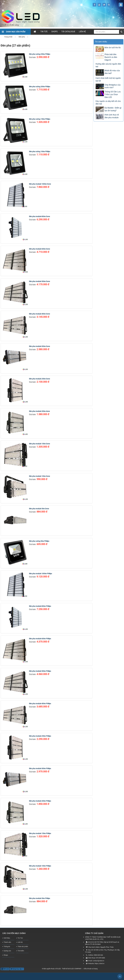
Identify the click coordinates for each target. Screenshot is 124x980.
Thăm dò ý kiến (23, 947)
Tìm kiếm (21, 951)
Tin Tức (20, 938)
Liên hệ (20, 942)
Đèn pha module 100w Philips (40, 866)
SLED (59, 969)
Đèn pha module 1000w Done (40, 184)
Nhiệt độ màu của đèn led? (112, 72)
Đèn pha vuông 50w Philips (39, 541)
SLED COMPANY (76, 969)
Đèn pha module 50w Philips (40, 898)
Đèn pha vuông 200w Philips (40, 87)
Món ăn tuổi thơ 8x (113, 48)
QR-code (5, 969)
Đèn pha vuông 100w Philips (40, 152)
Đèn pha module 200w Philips (40, 801)
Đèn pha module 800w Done (39, 216)
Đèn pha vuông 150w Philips (40, 119)
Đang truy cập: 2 (17, 969)
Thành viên (7, 942)
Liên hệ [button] (82, 32)
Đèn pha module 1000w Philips (40, 574)
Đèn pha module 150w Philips (40, 833)
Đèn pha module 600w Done (39, 249)
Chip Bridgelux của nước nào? (113, 86)
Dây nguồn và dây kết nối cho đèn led (108, 103)
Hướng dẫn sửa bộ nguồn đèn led (108, 65)
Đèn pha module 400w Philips (40, 704)
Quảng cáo (7, 951)
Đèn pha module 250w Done (39, 379)
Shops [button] (54, 32)
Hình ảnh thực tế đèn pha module (112, 116)
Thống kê (7, 947)
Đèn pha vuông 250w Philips (40, 54)
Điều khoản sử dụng (91, 969)
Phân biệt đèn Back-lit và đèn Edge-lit (111, 57)
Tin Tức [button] (44, 32)
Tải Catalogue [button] (68, 32)
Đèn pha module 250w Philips (40, 736)
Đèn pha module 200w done (39, 411)
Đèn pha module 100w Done (39, 476)
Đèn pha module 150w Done (39, 444)
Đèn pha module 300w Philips (40, 768)
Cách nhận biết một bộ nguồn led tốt (108, 79)
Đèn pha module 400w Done (39, 314)
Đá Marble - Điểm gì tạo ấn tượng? (113, 109)
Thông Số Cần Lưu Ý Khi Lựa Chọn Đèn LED (113, 94)
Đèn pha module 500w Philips (40, 671)
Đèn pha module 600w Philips (40, 639)
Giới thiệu (7, 938)
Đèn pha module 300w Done (39, 346)
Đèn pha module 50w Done (39, 509)
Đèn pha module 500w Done (39, 281)
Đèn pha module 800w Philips (40, 606)
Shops (6, 955)
